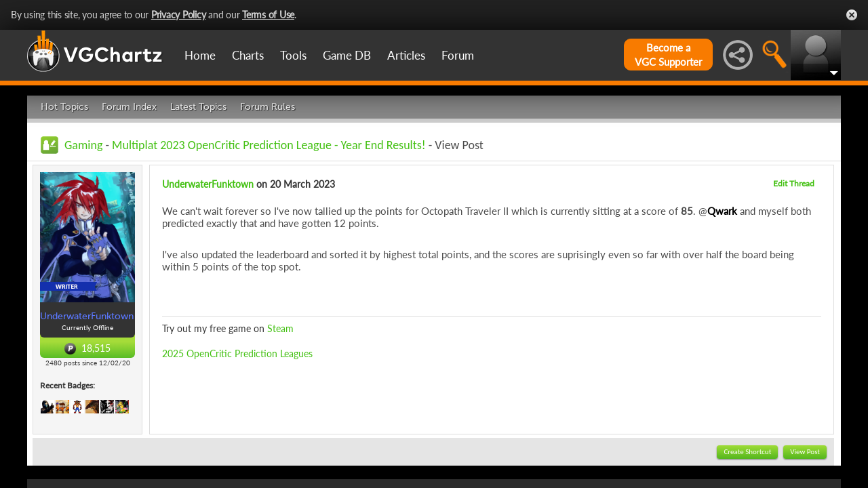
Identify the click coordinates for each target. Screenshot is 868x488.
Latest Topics (198, 107)
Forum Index (129, 107)
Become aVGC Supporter (668, 55)
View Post (805, 452)
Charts (248, 55)
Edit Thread (794, 183)
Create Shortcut (747, 452)
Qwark (722, 211)
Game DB (347, 55)
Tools (293, 55)
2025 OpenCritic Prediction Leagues (237, 353)
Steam (280, 328)
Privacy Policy (179, 15)
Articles (406, 55)
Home (200, 55)
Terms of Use (268, 15)
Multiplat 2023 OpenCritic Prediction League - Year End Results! (269, 145)
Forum (458, 55)
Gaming (83, 145)
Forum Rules (268, 107)
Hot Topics (64, 107)
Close (852, 15)
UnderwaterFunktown (208, 184)
